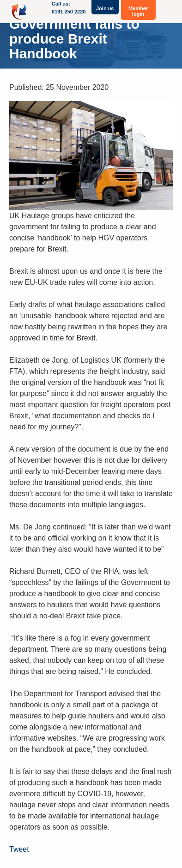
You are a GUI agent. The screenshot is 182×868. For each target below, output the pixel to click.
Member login (138, 11)
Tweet (19, 849)
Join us (105, 8)
